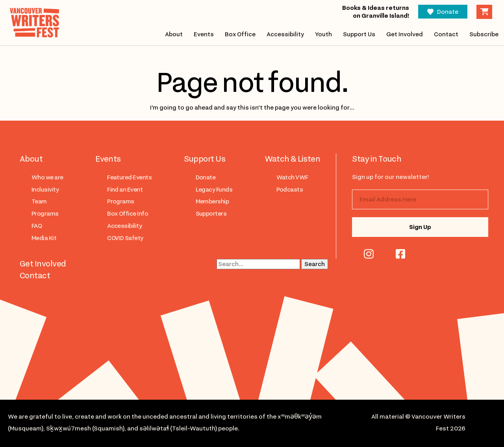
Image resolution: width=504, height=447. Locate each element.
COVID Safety (125, 238)
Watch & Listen (293, 159)
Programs (45, 214)
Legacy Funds (214, 190)
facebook (400, 254)
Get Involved (405, 34)
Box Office (240, 34)
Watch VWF (292, 177)
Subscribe (484, 34)
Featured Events (129, 177)
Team (39, 201)
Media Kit (44, 238)
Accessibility (285, 34)
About (173, 34)
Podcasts (290, 190)
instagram (369, 254)
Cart (484, 12)
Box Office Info (128, 214)
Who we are (47, 177)
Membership (212, 201)
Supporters (211, 214)
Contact (446, 34)
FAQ (37, 226)
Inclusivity (45, 190)
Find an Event (125, 190)
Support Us (359, 34)
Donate (448, 12)
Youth (323, 34)
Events (203, 34)
